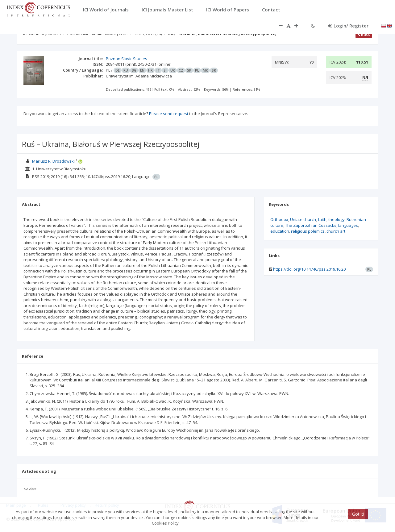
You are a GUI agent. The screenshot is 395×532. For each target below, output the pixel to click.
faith (322, 219)
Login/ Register (348, 26)
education (280, 231)
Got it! (358, 514)
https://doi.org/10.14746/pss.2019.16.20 (309, 269)
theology (337, 219)
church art (336, 231)
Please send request (169, 114)
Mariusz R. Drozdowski (53, 161)
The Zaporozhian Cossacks (311, 225)
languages (348, 225)
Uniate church (303, 219)
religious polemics (308, 231)
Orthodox (279, 219)
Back (364, 34)
